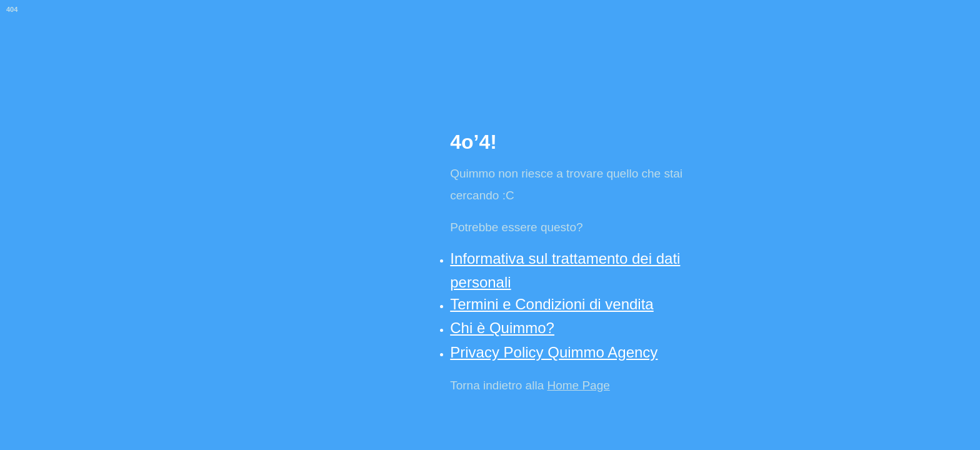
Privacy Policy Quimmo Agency (554, 352)
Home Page (578, 385)
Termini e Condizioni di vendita (552, 304)
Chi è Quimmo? (502, 328)
